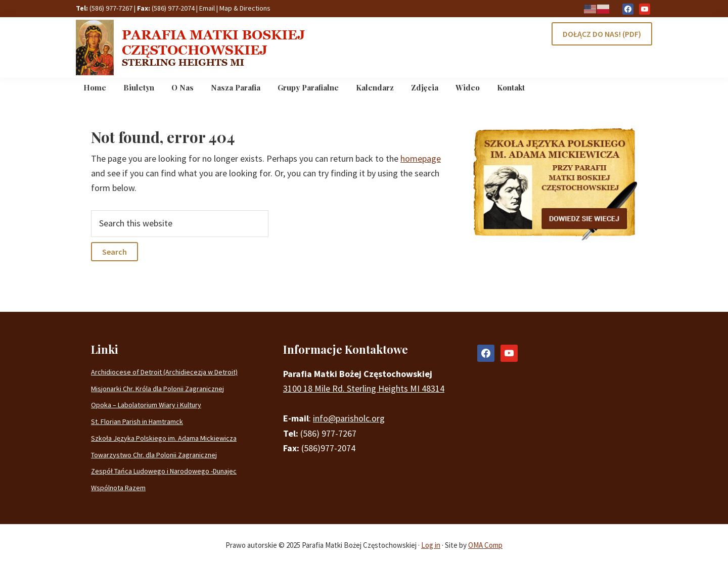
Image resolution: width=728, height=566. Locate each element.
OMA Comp (485, 545)
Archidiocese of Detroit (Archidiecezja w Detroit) (164, 372)
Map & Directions (245, 8)
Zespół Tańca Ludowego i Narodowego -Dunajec (164, 471)
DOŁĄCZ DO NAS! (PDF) (602, 34)
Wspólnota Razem (118, 488)
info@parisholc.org (349, 418)
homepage (421, 158)
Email (207, 8)
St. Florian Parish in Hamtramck (137, 421)
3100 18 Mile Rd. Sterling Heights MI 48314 (364, 388)
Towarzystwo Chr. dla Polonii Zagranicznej (154, 455)
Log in (431, 545)
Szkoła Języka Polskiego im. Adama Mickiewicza (164, 438)
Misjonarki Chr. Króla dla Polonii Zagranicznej (157, 389)
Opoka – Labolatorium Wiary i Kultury (146, 405)
